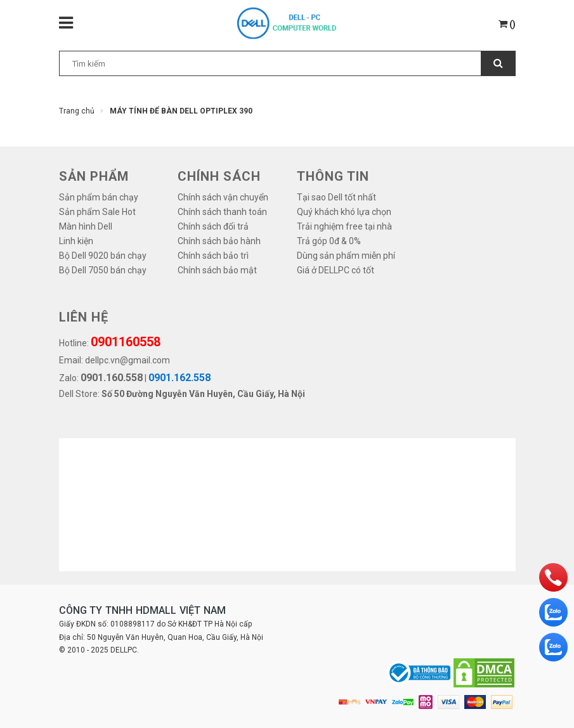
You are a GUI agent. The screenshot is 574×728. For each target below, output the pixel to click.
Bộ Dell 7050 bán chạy (103, 270)
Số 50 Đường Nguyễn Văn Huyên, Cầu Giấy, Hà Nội (203, 394)
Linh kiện (76, 241)
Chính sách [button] (219, 176)
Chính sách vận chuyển (223, 197)
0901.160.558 (112, 378)
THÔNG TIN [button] (333, 176)
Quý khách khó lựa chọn (344, 212)
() (507, 24)
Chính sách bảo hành (219, 241)
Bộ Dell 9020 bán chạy (103, 256)
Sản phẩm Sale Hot (97, 212)
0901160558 (126, 342)
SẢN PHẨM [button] (94, 176)
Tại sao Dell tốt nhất (336, 197)
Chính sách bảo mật (217, 270)
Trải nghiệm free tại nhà (344, 226)
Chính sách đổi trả (213, 226)
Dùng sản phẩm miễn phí (346, 256)
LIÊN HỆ (84, 317)
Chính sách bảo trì (213, 256)
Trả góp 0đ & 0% (329, 241)
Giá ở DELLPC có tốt (336, 270)
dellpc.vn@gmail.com (127, 360)
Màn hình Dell (86, 226)
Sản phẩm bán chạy (99, 197)
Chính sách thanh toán (222, 212)
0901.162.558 (179, 378)
